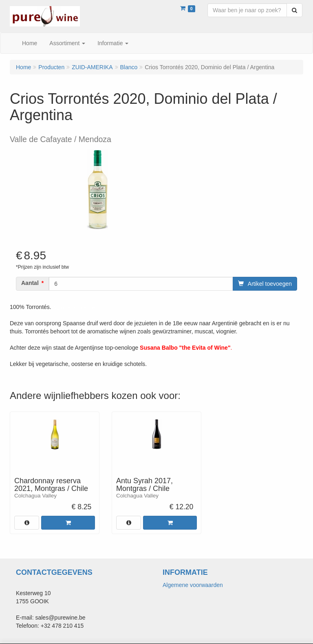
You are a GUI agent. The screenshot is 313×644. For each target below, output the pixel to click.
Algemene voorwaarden (193, 585)
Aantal (30, 283)
